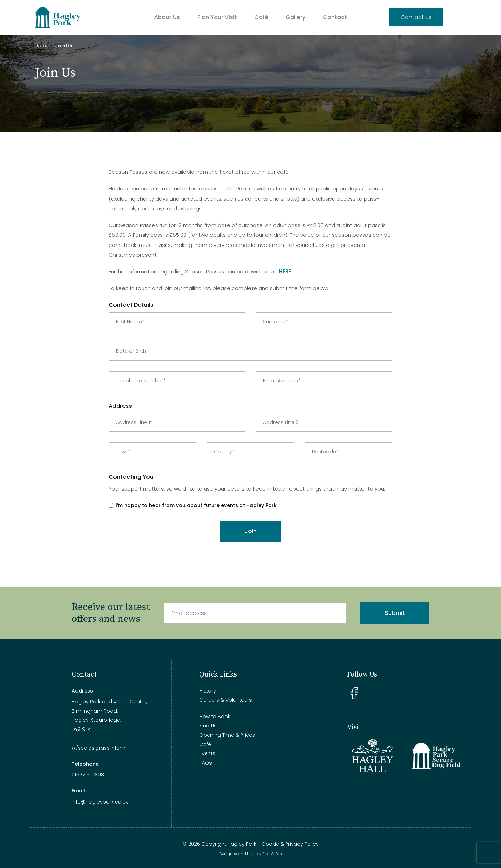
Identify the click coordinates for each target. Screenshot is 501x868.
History (208, 691)
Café (261, 17)
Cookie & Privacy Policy (290, 844)
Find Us (208, 726)
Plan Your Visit (217, 17)
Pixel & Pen (272, 854)
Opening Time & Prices (227, 735)
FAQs (206, 763)
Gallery (296, 17)
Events (207, 753)
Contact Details (131, 305)
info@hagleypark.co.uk (100, 802)
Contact (335, 17)
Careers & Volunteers (226, 700)
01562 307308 (88, 775)
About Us (167, 17)
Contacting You (131, 477)
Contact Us (416, 17)
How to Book (215, 717)
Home (42, 46)
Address (120, 406)
